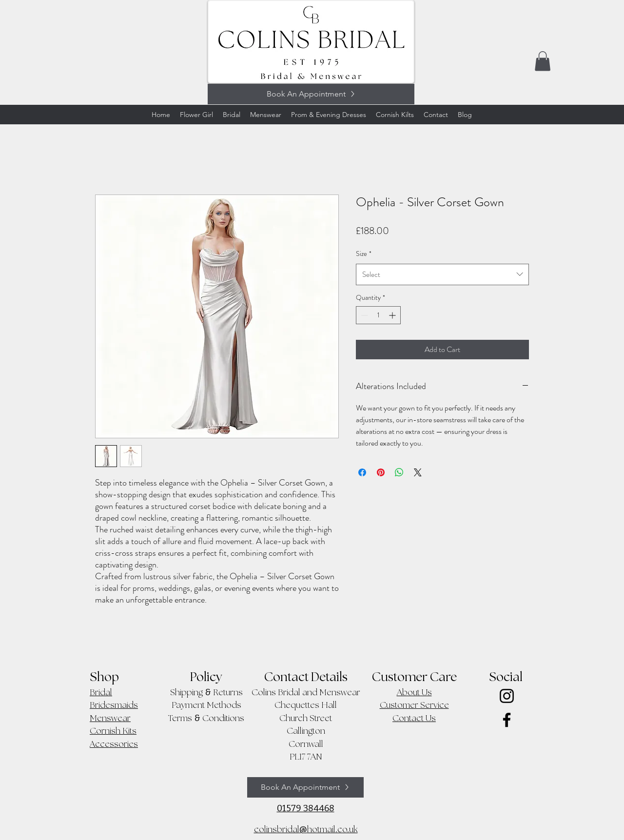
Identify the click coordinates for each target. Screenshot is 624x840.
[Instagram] (507, 696)
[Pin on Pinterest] (381, 472)
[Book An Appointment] (311, 94)
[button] (543, 61)
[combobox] (442, 274)
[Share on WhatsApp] (399, 472)
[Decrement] (363, 315)
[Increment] (393, 315)
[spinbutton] (378, 315)
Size (364, 254)
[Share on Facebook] (362, 472)
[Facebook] (507, 720)
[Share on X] (418, 472)
